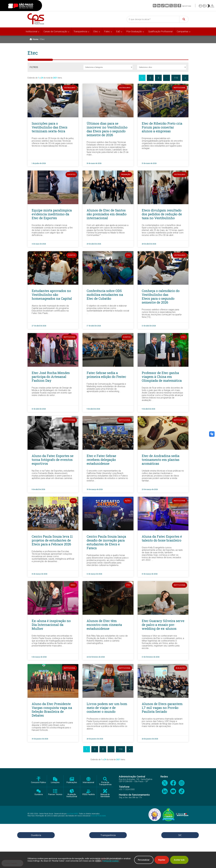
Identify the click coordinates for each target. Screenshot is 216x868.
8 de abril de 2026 (38, 489)
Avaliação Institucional (72, 795)
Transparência (80, 32)
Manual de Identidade (105, 795)
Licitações (55, 782)
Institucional (31, 32)
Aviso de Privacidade (98, 816)
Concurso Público (39, 782)
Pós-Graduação (134, 32)
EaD (118, 32)
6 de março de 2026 (39, 657)
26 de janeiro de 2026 (150, 739)
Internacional (88, 782)
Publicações (72, 782)
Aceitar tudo (179, 860)
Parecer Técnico (55, 794)
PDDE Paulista (89, 794)
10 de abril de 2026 (39, 409)
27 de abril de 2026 (39, 326)
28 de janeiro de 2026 (95, 739)
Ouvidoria (39, 794)
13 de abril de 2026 (149, 326)
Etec (96, 32)
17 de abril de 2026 (94, 326)
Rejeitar (161, 860)
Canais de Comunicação (55, 32)
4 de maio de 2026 (39, 244)
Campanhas (183, 32)
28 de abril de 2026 (149, 244)
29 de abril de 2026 (94, 244)
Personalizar (142, 860)
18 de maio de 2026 (94, 163)
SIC (180, 835)
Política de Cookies (118, 861)
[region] (108, 860)
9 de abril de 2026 (93, 409)
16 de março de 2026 (39, 574)
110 (176, 78)
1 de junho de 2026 (39, 163)
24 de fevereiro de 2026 (96, 657)
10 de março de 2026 (150, 574)
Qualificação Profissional (160, 32)
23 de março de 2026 (150, 489)
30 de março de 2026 (95, 489)
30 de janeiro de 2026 (40, 739)
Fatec (107, 32)
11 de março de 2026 (94, 574)
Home (34, 39)
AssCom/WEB (72, 814)
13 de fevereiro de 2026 (151, 657)
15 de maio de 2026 (149, 163)
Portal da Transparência (105, 783)
